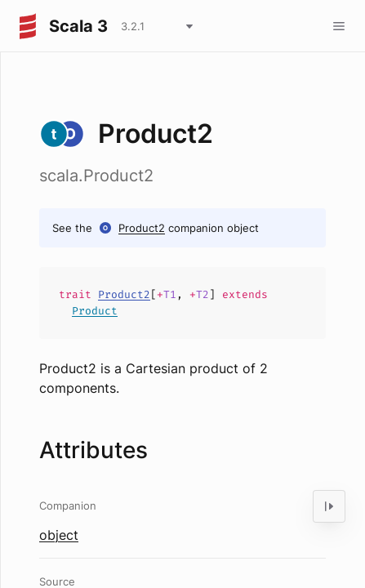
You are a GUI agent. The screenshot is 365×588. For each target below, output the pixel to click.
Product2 (142, 228)
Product (95, 311)
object (59, 535)
